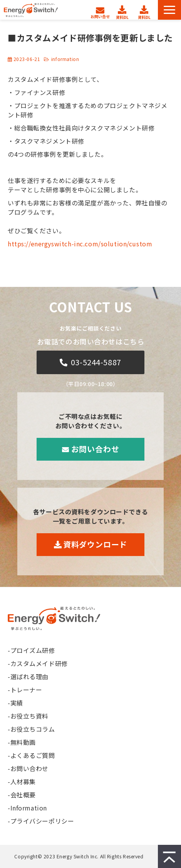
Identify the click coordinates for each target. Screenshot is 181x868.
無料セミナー (145, 10)
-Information (27, 808)
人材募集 (81, 7)
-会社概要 (22, 795)
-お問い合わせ (28, 768)
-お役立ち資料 (28, 716)
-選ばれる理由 (28, 676)
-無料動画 (22, 742)
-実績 (15, 703)
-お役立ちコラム (31, 729)
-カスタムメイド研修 (38, 663)
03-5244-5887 (96, 362)
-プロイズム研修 (31, 650)
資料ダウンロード (123, 10)
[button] (169, 10)
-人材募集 (22, 782)
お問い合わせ (101, 9)
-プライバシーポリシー (41, 821)
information (65, 59)
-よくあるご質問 (31, 755)
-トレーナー (25, 690)
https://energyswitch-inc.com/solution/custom (80, 244)
